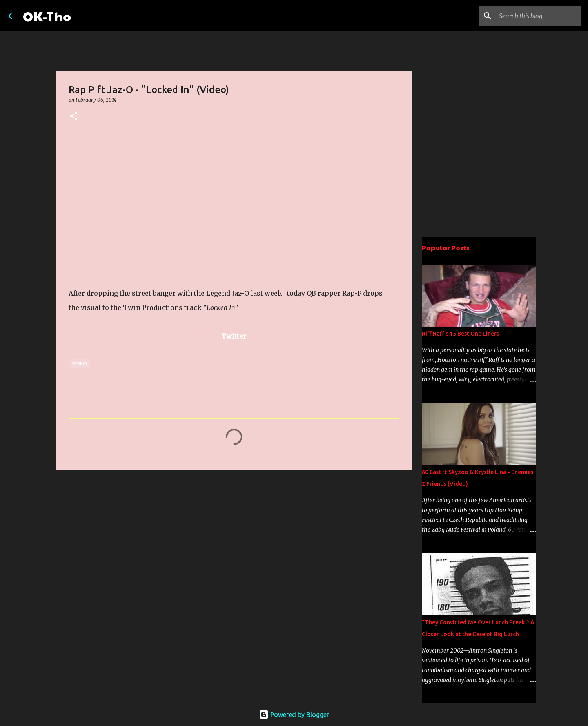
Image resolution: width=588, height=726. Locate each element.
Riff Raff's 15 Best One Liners (460, 334)
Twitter (234, 336)
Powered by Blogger (294, 715)
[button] (73, 117)
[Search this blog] (539, 16)
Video (79, 364)
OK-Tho (47, 16)
